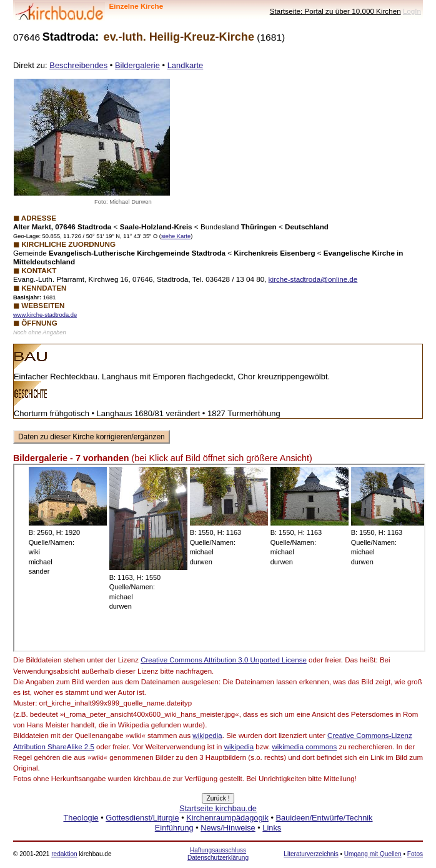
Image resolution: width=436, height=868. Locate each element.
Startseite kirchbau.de (218, 808)
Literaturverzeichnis (311, 854)
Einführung (174, 828)
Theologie (81, 818)
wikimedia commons (305, 747)
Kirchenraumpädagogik (227, 818)
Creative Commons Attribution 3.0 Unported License (224, 660)
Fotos (415, 854)
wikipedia (207, 736)
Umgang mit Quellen (373, 854)
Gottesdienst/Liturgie (142, 818)
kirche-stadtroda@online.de (313, 279)
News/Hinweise (228, 828)
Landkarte (186, 65)
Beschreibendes (78, 65)
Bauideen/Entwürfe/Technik (324, 818)
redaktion (64, 854)
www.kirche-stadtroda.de (45, 315)
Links (272, 828)
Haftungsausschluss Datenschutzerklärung (218, 854)
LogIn (412, 11)
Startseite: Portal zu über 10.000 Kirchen (335, 11)
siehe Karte (176, 236)
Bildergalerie (137, 65)
